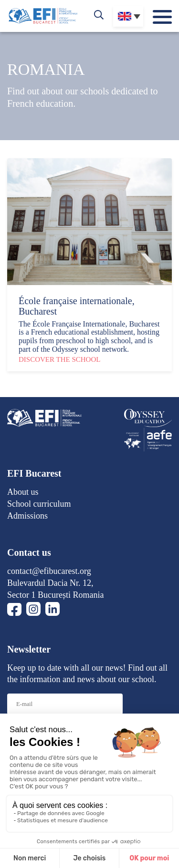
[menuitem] (128, 16)
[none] (128, 16)
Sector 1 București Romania (55, 595)
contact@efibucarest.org (49, 571)
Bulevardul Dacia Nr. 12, (50, 583)
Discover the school (59, 359)
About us (23, 492)
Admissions (27, 516)
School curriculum (39, 504)
